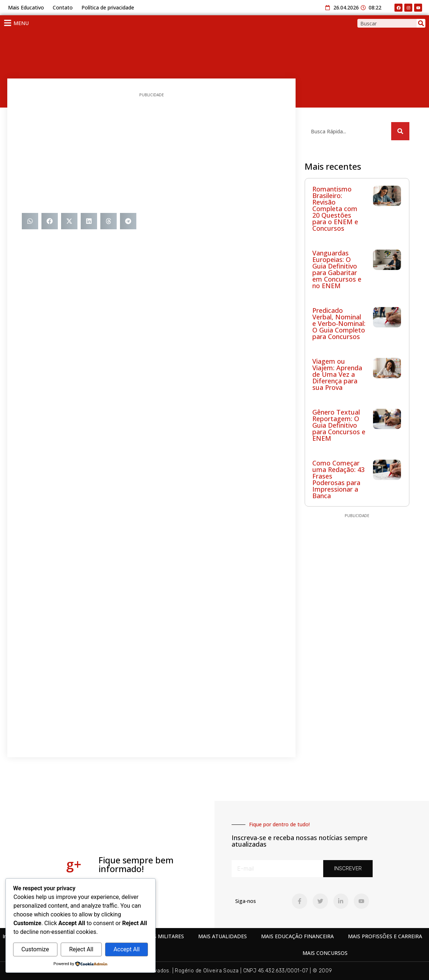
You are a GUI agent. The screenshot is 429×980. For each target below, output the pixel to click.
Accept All (127, 949)
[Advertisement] (151, 155)
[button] (30, 221)
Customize (35, 949)
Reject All (81, 949)
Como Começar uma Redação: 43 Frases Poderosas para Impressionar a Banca (338, 479)
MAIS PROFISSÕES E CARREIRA (385, 936)
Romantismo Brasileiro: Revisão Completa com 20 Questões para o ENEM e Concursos (335, 209)
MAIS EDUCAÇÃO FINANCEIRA (297, 936)
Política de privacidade (108, 7)
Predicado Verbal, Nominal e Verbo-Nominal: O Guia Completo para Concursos (339, 323)
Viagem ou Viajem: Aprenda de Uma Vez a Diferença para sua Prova (337, 374)
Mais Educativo (26, 7)
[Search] (421, 23)
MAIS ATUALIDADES (222, 936)
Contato (63, 7)
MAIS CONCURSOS (325, 953)
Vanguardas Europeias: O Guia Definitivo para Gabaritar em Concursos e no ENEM (337, 269)
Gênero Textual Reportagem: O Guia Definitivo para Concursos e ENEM (339, 425)
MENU (21, 23)
